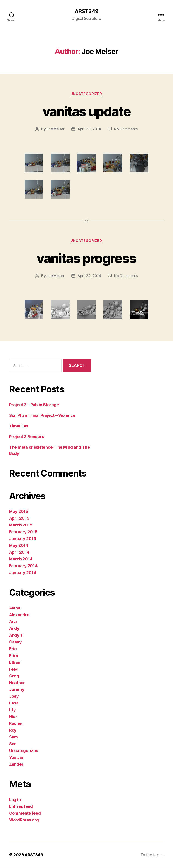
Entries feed (21, 807)
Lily (12, 710)
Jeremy (17, 690)
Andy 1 (16, 636)
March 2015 (21, 525)
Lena (14, 703)
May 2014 (19, 546)
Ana (13, 622)
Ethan (15, 663)
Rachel (16, 724)
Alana (15, 608)
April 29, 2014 (89, 129)
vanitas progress (86, 258)
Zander (16, 765)
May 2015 (19, 512)
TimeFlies (19, 426)
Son (13, 744)
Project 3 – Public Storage (34, 405)
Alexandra (19, 615)
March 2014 (21, 559)
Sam (13, 737)
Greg (14, 676)
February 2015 (23, 532)
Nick (13, 717)
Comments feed (25, 814)
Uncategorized (86, 94)
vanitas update (87, 111)
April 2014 (19, 553)
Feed (14, 670)
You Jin (16, 758)
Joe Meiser (55, 129)
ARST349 (86, 11)
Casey (15, 642)
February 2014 (23, 566)
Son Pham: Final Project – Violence (42, 416)
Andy (14, 629)
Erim (14, 656)
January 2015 (23, 539)
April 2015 (19, 519)
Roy (13, 731)
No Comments (126, 129)
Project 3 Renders (26, 437)
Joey (14, 697)
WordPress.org (24, 820)
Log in (15, 800)
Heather (17, 683)
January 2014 (23, 573)
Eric (13, 649)
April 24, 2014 (89, 276)
